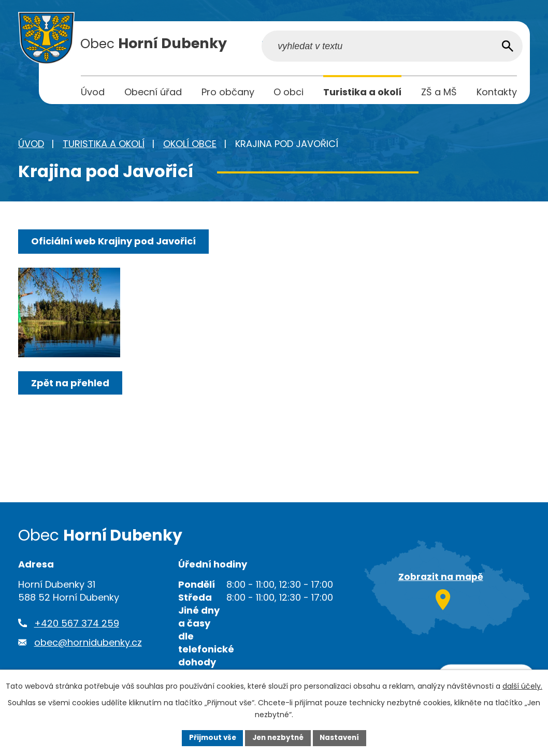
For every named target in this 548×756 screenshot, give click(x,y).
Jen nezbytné (278, 737)
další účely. (522, 686)
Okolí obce (190, 146)
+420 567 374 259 (77, 625)
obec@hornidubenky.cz (88, 644)
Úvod (31, 146)
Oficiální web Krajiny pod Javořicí (114, 243)
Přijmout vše (210, 737)
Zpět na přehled (71, 399)
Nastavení (342, 737)
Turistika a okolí (104, 146)
